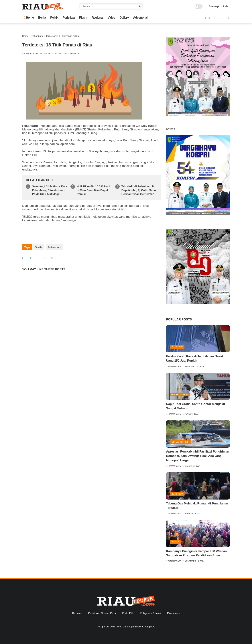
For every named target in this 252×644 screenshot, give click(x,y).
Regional (97, 18)
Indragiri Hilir (180, 442)
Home (29, 18)
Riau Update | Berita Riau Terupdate (136, 627)
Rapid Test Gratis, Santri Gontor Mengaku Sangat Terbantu (195, 406)
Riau (82, 18)
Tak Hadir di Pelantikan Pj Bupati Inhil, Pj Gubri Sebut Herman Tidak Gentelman (139, 190)
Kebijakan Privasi (150, 613)
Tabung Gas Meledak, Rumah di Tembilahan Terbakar (197, 506)
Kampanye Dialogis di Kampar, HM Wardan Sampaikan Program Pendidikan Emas (196, 553)
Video (111, 18)
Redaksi (77, 613)
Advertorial (140, 18)
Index (226, 6)
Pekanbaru (37, 36)
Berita (42, 18)
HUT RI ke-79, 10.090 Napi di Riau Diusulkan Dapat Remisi (93, 190)
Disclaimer (174, 613)
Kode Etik (128, 613)
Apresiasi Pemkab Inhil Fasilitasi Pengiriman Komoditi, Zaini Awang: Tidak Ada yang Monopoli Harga (198, 456)
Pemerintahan (180, 394)
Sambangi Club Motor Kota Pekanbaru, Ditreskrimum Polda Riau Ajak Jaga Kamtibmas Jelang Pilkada (50, 190)
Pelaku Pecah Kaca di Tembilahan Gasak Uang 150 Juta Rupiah (195, 358)
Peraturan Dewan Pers (102, 613)
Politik (54, 18)
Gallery (124, 18)
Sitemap (213, 6)
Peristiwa (69, 18)
